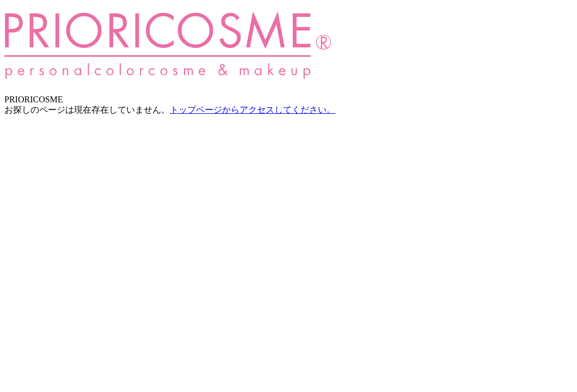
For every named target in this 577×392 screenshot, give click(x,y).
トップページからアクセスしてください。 (253, 110)
